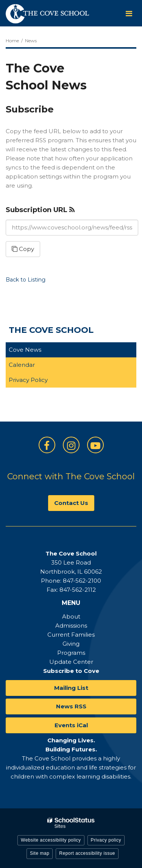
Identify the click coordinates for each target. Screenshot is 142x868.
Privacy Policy (28, 380)
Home (12, 41)
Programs (71, 653)
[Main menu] (129, 13)
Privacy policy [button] (106, 840)
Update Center (71, 662)
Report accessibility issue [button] (87, 853)
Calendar (22, 365)
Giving (71, 644)
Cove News (25, 350)
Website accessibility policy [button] (51, 840)
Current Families (71, 635)
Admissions (71, 626)
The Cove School (51, 330)
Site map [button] (40, 853)
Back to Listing (26, 280)
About (71, 616)
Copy (23, 249)
